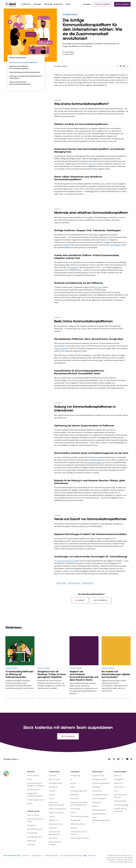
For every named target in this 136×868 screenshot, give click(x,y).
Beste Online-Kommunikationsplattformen (25, 72)
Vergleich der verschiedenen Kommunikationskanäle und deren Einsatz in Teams (84, 676)
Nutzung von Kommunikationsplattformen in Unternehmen (26, 77)
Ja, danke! (80, 600)
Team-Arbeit (61, 583)
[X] (123, 759)
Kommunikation (74, 583)
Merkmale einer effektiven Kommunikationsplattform (19, 67)
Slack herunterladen (12, 855)
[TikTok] (132, 759)
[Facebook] (118, 759)
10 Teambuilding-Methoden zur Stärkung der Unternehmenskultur (20, 674)
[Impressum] (91, 855)
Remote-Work (88, 583)
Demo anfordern (103, 4)
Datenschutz (26, 855)
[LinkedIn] (109, 759)
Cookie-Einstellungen (51, 855)
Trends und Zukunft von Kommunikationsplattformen (20, 83)
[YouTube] (127, 759)
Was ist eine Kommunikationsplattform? (24, 62)
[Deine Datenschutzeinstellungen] (72, 855)
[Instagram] (114, 759)
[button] (11, 759)
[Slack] (11, 4)
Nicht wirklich (100, 600)
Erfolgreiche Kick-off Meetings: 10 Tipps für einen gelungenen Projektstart (52, 674)
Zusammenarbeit (70, 14)
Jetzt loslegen (122, 4)
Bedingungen (37, 855)
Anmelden (87, 4)
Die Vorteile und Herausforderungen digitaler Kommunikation (116, 674)
